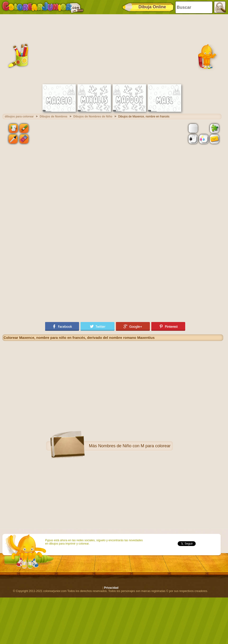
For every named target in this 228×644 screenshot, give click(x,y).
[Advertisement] (113, 49)
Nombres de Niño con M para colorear (134, 446)
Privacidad (111, 588)
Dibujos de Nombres (54, 117)
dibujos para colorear (19, 117)
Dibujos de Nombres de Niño (93, 117)
